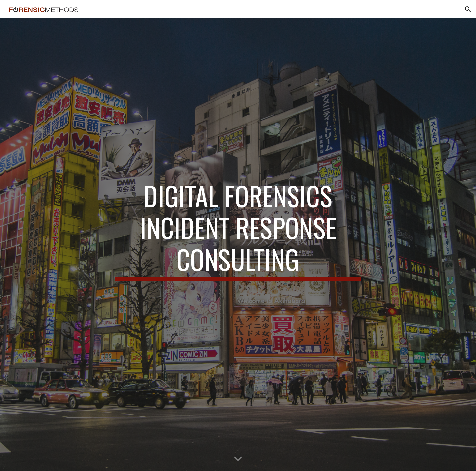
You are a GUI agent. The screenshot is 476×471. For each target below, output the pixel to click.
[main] (238, 245)
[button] (468, 9)
